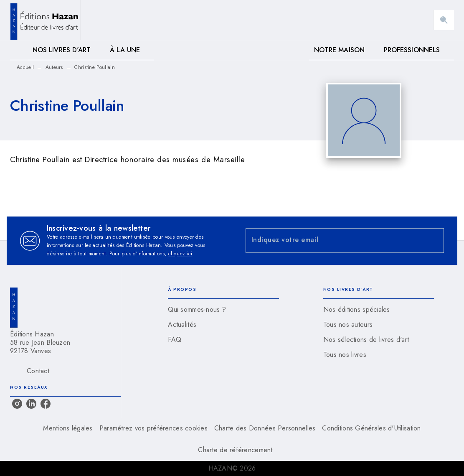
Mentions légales (68, 428)
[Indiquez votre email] (335, 241)
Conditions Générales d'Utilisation (371, 428)
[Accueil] (45, 20)
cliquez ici (180, 254)
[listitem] (17, 404)
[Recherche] (444, 20)
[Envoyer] (434, 241)
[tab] (19, 50)
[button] (223, 310)
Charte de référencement (235, 450)
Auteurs (54, 67)
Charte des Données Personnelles (265, 428)
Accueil (25, 67)
